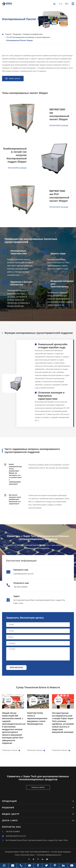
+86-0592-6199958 (20, 587)
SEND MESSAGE (16, 667)
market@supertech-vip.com (23, 574)
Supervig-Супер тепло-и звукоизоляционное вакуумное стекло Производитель (37, 718)
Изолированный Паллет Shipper (20, 40)
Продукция (17, 34)
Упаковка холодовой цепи (33, 34)
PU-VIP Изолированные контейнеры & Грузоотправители (28, 37)
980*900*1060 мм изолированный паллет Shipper (59, 114)
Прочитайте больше (59, 126)
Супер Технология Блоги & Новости (38, 687)
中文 (61, 4)
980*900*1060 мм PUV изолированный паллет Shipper (59, 196)
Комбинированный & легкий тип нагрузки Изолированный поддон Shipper (15, 155)
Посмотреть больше (11, 750)
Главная (8, 34)
